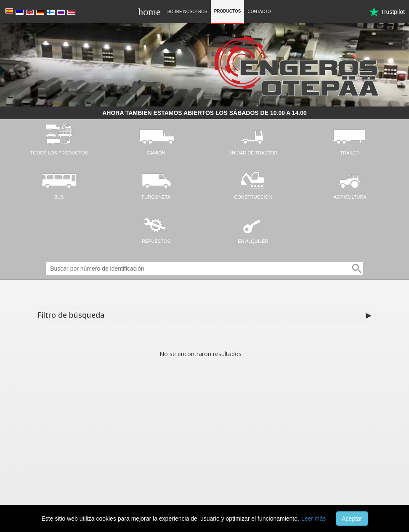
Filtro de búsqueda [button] (205, 315)
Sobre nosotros (187, 12)
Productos (228, 11)
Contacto (259, 12)
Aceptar (352, 519)
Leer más (313, 519)
